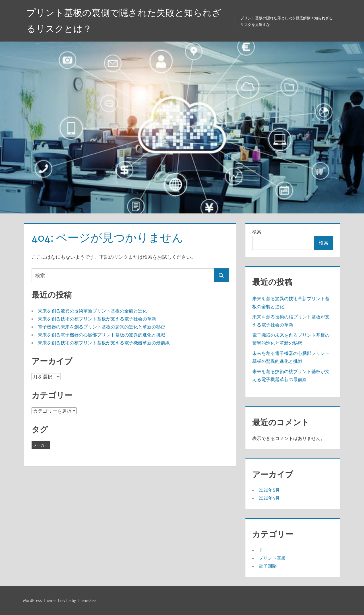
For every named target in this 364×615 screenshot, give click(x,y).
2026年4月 (269, 498)
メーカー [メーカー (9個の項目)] (41, 445)
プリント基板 (272, 558)
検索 (257, 232)
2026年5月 (269, 490)
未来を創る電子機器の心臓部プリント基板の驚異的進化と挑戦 (102, 335)
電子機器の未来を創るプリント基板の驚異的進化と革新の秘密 (102, 327)
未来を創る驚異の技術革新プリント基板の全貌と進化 (92, 311)
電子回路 (268, 566)
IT (260, 550)
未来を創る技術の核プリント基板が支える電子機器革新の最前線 (104, 343)
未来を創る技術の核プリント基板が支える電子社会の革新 (97, 319)
